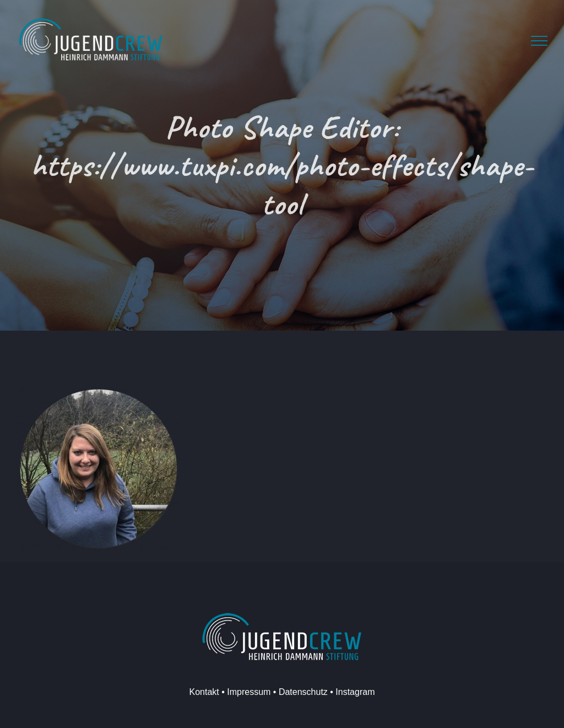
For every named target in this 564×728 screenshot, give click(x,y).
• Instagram (351, 692)
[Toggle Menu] (539, 41)
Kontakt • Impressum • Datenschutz (259, 692)
